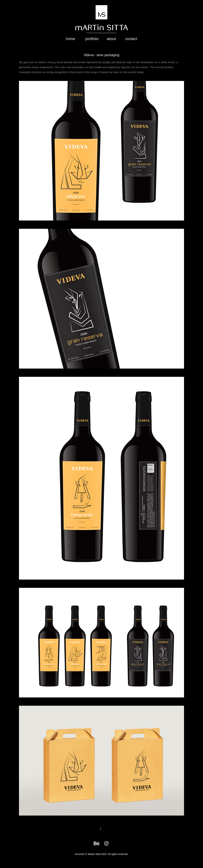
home (70, 39)
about (111, 39)
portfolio (92, 39)
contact (131, 39)
